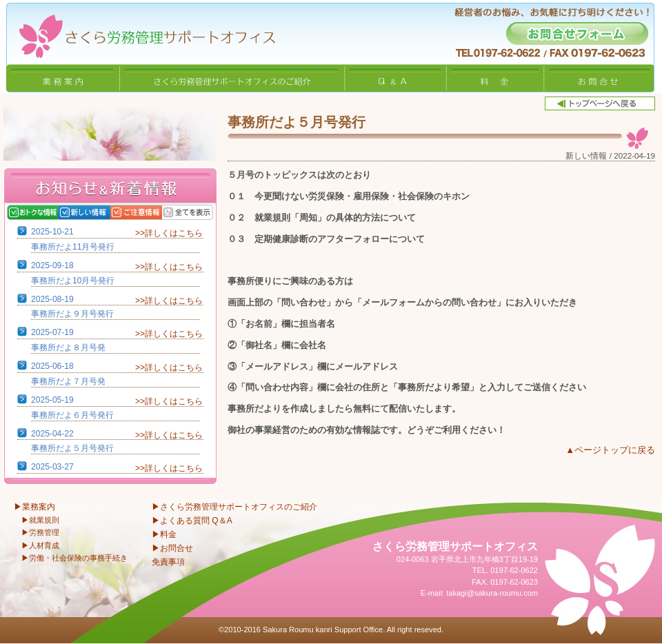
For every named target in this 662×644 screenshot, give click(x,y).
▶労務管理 (40, 532)
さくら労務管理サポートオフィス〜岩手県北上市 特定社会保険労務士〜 (138, 32)
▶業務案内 (34, 507)
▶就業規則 (40, 520)
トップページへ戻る (600, 103)
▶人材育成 (40, 545)
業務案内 (63, 78)
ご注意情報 (150, 212)
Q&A (396, 78)
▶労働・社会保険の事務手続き (74, 558)
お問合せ (599, 78)
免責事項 (168, 562)
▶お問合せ (172, 548)
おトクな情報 (47, 212)
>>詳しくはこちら (169, 233)
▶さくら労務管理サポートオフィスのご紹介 (234, 507)
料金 (495, 78)
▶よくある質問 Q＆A (192, 521)
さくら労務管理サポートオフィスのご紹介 (232, 78)
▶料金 (164, 534)
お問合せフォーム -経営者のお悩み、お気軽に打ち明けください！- (577, 33)
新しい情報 (98, 212)
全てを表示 (202, 212)
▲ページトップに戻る (610, 450)
